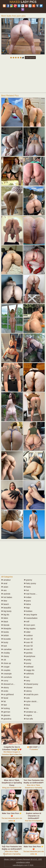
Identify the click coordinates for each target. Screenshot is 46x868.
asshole (6, 594)
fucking (5, 708)
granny (28, 580)
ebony (5, 688)
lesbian (28, 611)
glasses (6, 715)
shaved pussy (31, 684)
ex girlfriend (7, 694)
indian (28, 597)
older (27, 632)
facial (5, 698)
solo (27, 698)
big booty (6, 611)
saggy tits (29, 670)
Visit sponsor (30, 58)
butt (4, 646)
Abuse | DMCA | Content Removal (17, 859)
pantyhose (30, 656)
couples (6, 670)
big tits (5, 615)
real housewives (32, 594)
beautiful (6, 608)
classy (5, 656)
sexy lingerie (30, 615)
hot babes (7, 597)
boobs (5, 632)
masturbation (31, 618)
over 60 (28, 649)
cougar (5, 667)
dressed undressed (11, 684)
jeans (27, 601)
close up (6, 663)
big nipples (30, 629)
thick (27, 705)
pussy (28, 663)
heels (27, 587)
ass (4, 590)
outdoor (28, 635)
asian (5, 587)
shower (28, 688)
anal (4, 583)
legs (27, 608)
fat (3, 701)
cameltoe (6, 649)
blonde (5, 625)
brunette (6, 639)
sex (27, 677)
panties (28, 653)
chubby (6, 653)
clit (4, 660)
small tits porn (31, 694)
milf (27, 622)
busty (5, 642)
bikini (5, 618)
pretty (27, 660)
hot (26, 590)
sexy (27, 681)
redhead (29, 667)
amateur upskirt (32, 712)
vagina (28, 715)
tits (26, 708)
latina (27, 604)
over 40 (28, 642)
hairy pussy (30, 583)
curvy (5, 681)
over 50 (28, 646)
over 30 (28, 639)
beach (5, 604)
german (6, 712)
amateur (6, 580)
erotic (5, 691)
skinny (28, 691)
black (5, 622)
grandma (6, 719)
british (5, 635)
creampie (6, 674)
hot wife (28, 719)
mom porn (29, 625)
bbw (4, 601)
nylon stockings (32, 701)
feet (4, 705)
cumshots (7, 677)
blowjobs (6, 629)
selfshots (29, 674)
